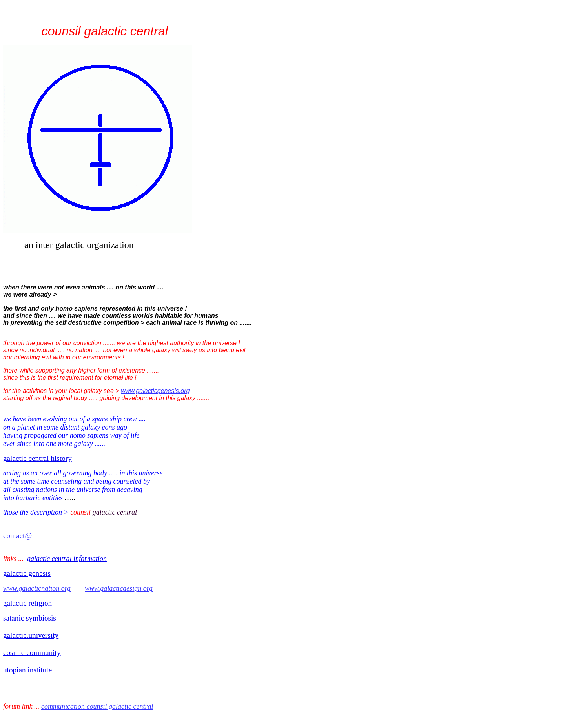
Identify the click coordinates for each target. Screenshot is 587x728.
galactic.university (31, 635)
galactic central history (37, 458)
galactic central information (67, 559)
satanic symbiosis (30, 618)
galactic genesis (27, 573)
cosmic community (32, 652)
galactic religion (27, 603)
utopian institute (27, 670)
